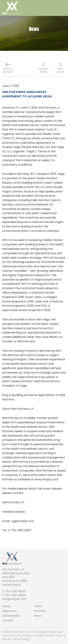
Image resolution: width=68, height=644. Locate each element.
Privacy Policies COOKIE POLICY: (44, 635)
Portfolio (40, 611)
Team (38, 606)
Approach (9, 611)
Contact (8, 620)
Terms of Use (11, 635)
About (6, 606)
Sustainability (11, 616)
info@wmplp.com (14, 599)
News (38, 616)
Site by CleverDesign (16, 639)
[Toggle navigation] (62, 8)
